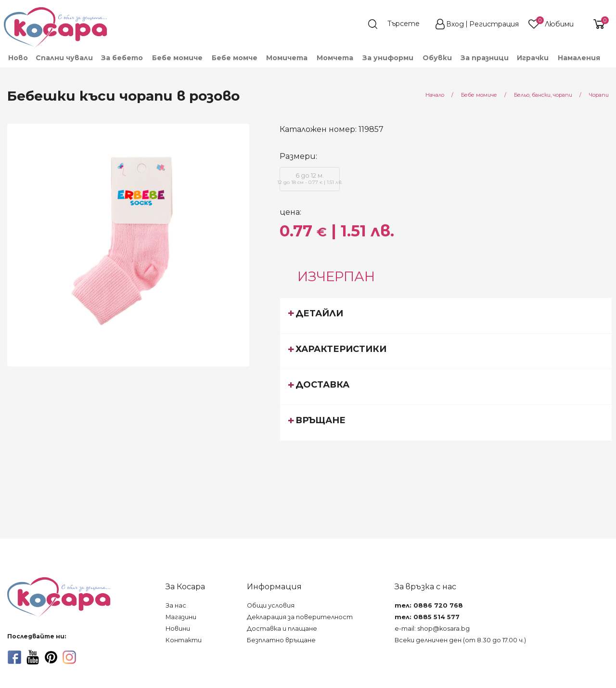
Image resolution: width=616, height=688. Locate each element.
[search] (398, 24)
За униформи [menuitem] (388, 58)
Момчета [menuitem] (335, 58)
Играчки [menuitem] (533, 58)
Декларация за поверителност (300, 617)
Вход (455, 24)
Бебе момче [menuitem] (235, 58)
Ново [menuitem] (18, 58)
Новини (178, 629)
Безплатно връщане (281, 640)
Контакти (184, 640)
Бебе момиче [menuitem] (177, 58)
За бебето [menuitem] (122, 58)
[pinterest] (51, 657)
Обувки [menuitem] (437, 58)
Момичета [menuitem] (287, 58)
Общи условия (271, 605)
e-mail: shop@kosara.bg (432, 629)
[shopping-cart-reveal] (595, 24)
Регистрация (494, 24)
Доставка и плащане (282, 629)
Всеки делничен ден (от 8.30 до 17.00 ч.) (460, 640)
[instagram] (69, 657)
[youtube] (33, 657)
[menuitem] (608, 62)
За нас (176, 605)
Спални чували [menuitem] (64, 58)
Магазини (181, 617)
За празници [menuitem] (485, 58)
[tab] (446, 315)
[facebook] (14, 657)
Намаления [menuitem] (579, 58)
